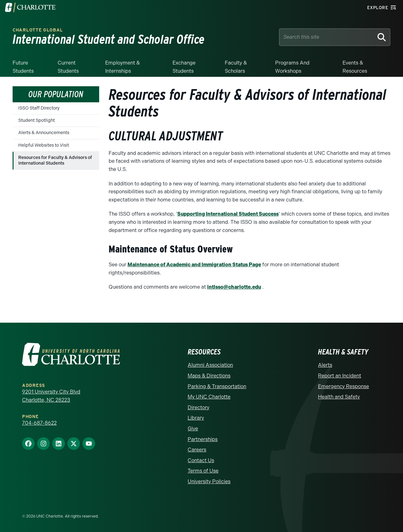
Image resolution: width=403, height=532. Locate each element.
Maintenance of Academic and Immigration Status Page (194, 265)
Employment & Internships (122, 67)
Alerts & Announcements (44, 133)
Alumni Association (210, 365)
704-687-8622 (39, 423)
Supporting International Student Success (228, 214)
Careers (197, 450)
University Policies (209, 481)
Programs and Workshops (292, 67)
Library (196, 418)
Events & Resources (355, 67)
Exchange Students (184, 67)
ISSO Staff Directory (39, 108)
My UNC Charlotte (209, 397)
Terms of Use (203, 471)
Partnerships (203, 439)
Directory (199, 407)
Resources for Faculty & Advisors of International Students (55, 160)
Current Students (68, 67)
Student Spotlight (37, 120)
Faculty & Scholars (236, 67)
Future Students (23, 67)
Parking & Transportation (217, 386)
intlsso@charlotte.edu (234, 287)
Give (193, 429)
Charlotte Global (38, 30)
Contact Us (201, 460)
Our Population (56, 94)
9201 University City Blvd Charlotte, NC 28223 (51, 396)
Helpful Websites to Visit (44, 145)
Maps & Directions (209, 376)
